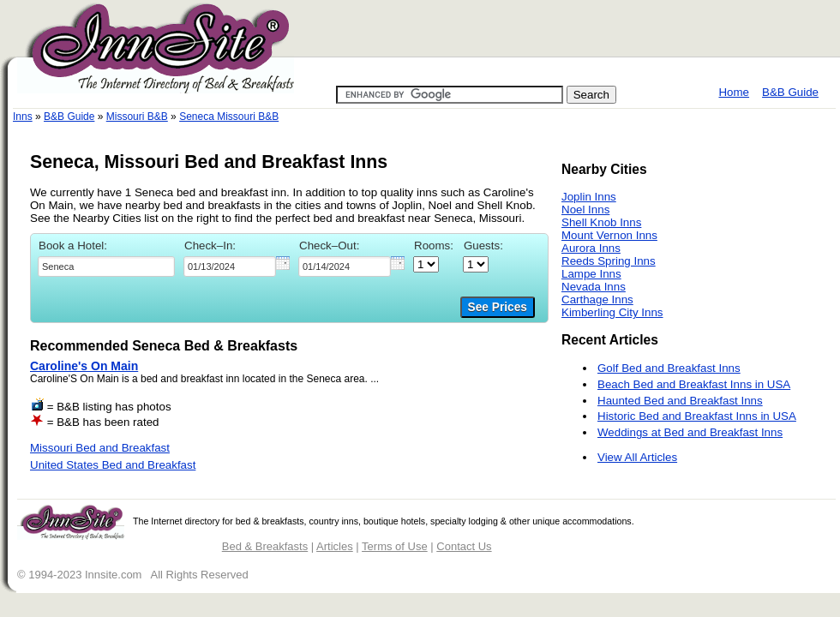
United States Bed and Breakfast (113, 465)
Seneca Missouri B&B (229, 117)
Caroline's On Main (84, 366)
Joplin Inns (589, 197)
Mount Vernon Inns (609, 235)
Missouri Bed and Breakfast (100, 448)
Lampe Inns (591, 274)
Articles (335, 546)
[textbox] (106, 267)
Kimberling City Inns (612, 312)
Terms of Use (395, 546)
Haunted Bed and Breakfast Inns (680, 401)
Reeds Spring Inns (609, 261)
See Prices (498, 307)
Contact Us (464, 546)
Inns (23, 117)
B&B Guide (790, 92)
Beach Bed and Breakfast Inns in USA (694, 384)
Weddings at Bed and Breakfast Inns (690, 432)
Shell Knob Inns (601, 222)
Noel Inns (585, 210)
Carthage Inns (597, 300)
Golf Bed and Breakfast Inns (669, 368)
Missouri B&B (137, 117)
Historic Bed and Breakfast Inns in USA (697, 416)
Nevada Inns (594, 287)
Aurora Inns (591, 248)
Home (734, 92)
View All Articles (637, 457)
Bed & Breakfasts (265, 546)
